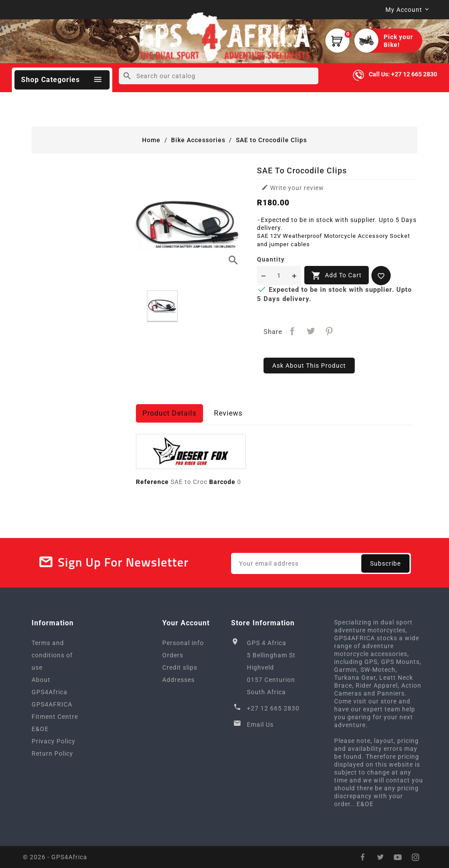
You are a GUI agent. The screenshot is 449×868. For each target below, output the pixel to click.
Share (292, 331)
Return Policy (52, 753)
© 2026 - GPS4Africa (55, 857)
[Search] (219, 76)
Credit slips (180, 667)
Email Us (260, 725)
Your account (186, 623)
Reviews (228, 413)
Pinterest (329, 331)
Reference (152, 482)
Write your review (293, 188)
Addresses (178, 680)
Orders (173, 655)
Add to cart (337, 276)
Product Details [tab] (169, 413)
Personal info (183, 643)
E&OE (40, 729)
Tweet (311, 331)
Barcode (222, 482)
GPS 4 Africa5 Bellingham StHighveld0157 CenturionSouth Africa (271, 667)
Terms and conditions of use (52, 655)
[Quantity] (279, 276)
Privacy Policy (53, 741)
